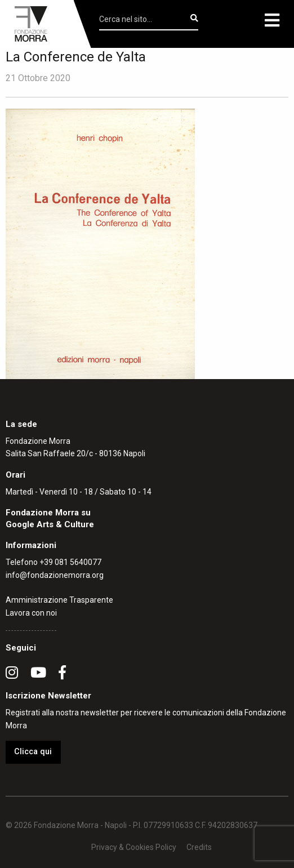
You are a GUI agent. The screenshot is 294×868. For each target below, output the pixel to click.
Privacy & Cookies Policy (134, 847)
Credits (199, 847)
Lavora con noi (31, 613)
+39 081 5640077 (70, 562)
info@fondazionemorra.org (55, 575)
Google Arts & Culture (50, 524)
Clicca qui (33, 752)
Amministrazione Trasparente (59, 600)
